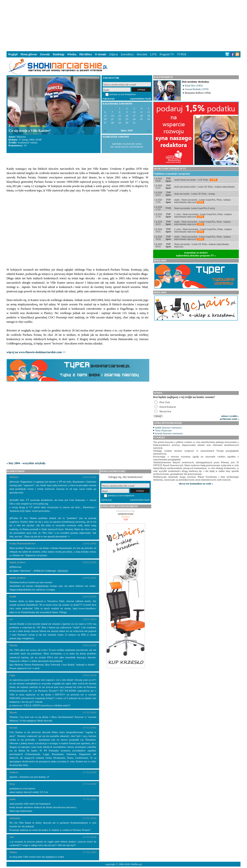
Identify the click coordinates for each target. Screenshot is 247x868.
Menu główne (29, 54)
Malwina (21, 137)
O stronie (100, 54)
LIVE (153, 54)
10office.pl (136, 864)
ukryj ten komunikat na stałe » (196, 483)
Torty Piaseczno (163, 430)
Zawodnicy (127, 54)
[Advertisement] (123, 25)
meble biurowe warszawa (168, 427)
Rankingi (58, 54)
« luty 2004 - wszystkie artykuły (26, 463)
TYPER (182, 54)
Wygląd (13, 54)
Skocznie (142, 54)
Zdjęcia (114, 54)
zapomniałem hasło (141, 98)
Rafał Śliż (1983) (194, 85)
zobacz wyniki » (230, 416)
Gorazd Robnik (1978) (197, 89)
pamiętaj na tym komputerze (123, 94)
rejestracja (109, 98)
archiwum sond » (229, 419)
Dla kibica (86, 54)
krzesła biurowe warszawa (169, 433)
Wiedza (72, 54)
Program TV (167, 54)
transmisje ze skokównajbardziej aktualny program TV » (196, 254)
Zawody (45, 54)
